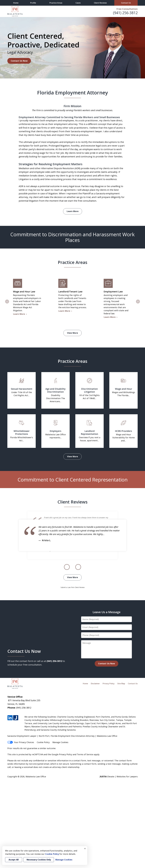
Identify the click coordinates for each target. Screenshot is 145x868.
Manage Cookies (60, 742)
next (138, 303)
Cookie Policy (43, 742)
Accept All (14, 860)
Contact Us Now (19, 61)
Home (16, 3)
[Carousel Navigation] (72, 567)
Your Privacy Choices (21, 742)
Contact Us (126, 3)
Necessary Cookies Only (39, 860)
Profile (33, 3)
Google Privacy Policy (62, 754)
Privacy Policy (109, 684)
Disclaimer (95, 684)
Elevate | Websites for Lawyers (119, 777)
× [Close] (85, 848)
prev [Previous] (7, 303)
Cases (78, 3)
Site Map (121, 684)
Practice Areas (56, 3)
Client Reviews (100, 3)
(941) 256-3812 (125, 13)
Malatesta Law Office (36, 777)
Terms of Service (85, 754)
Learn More (73, 211)
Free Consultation (127, 9)
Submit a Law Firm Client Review (73, 587)
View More (72, 333)
